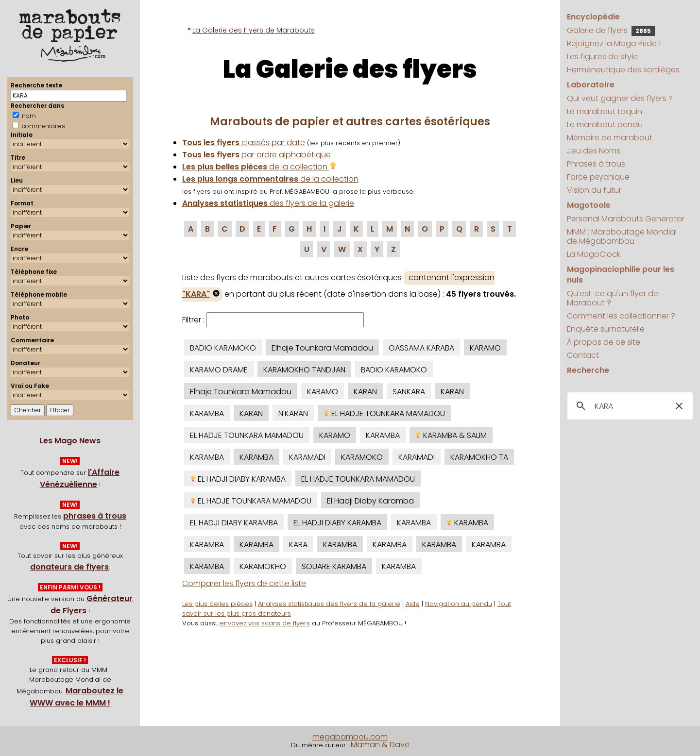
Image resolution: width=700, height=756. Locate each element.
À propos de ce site (604, 342)
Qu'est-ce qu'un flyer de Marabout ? (613, 298)
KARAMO (485, 348)
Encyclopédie (593, 17)
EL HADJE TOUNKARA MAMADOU (384, 413)
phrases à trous (95, 516)
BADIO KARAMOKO (223, 348)
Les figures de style (602, 57)
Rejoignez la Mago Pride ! (614, 43)
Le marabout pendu (605, 125)
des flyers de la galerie (268, 203)
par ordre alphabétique (256, 155)
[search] (628, 406)
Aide (413, 604)
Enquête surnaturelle (606, 329)
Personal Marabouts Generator (626, 219)
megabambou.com (350, 737)
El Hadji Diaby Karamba (370, 501)
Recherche (588, 370)
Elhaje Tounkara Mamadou (322, 348)
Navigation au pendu (459, 604)
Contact (583, 355)
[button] (679, 406)
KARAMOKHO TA (479, 457)
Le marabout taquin (605, 111)
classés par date (244, 143)
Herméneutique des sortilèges (623, 70)
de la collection (259, 167)
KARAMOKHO (263, 566)
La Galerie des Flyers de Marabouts (254, 30)
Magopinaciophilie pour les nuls (621, 275)
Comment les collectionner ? (621, 316)
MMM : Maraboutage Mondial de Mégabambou (622, 236)
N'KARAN (293, 413)
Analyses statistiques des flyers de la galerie (329, 604)
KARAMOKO (362, 457)
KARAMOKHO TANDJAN (304, 370)
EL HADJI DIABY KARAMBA (238, 479)
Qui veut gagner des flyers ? (620, 98)
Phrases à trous (596, 164)
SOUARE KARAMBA (334, 566)
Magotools (589, 205)
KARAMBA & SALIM (451, 435)
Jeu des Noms (594, 151)
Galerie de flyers (611, 30)
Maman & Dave (380, 745)
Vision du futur (594, 190)
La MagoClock (594, 254)
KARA (298, 545)
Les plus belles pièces (217, 604)
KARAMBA (207, 413)
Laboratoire (591, 85)
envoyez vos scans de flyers (265, 623)
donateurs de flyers (69, 567)
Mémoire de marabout (610, 138)
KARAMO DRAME (219, 370)
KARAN (365, 392)
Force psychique (598, 177)
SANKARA (409, 392)
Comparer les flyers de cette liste (244, 583)
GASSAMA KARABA (421, 348)
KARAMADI (307, 457)
